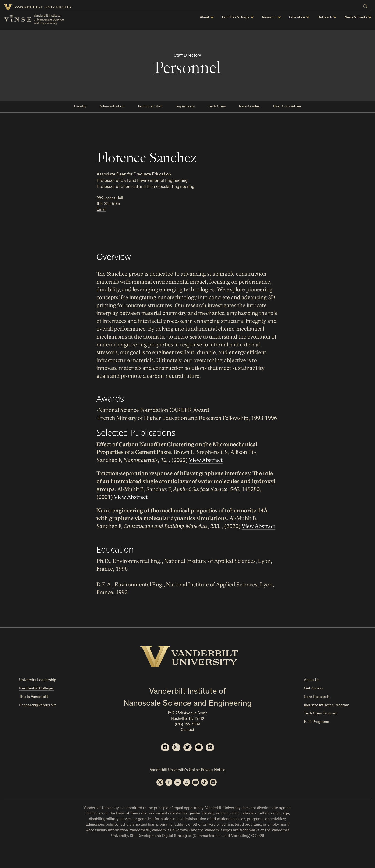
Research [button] (269, 17)
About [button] (205, 17)
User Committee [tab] (287, 107)
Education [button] (297, 17)
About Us (312, 680)
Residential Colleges (37, 689)
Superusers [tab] (185, 107)
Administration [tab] (112, 107)
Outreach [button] (325, 17)
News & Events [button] (356, 17)
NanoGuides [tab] (249, 107)
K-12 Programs (317, 722)
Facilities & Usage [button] (236, 17)
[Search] (366, 5)
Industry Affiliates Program (327, 705)
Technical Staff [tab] (150, 107)
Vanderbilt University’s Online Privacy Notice (188, 770)
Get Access (314, 689)
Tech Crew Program (321, 714)
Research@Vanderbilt (37, 705)
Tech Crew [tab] (217, 107)
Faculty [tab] (80, 107)
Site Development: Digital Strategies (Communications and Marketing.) (190, 836)
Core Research (317, 697)
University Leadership (38, 680)
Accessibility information (107, 830)
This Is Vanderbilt (34, 697)
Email (101, 210)
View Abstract (206, 460)
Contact (187, 730)
